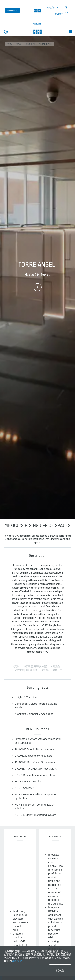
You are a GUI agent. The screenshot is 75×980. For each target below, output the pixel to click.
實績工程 (30, 44)
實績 (19, 44)
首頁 (10, 44)
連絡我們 (51, 8)
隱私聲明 (17, 961)
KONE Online (13, 10)
